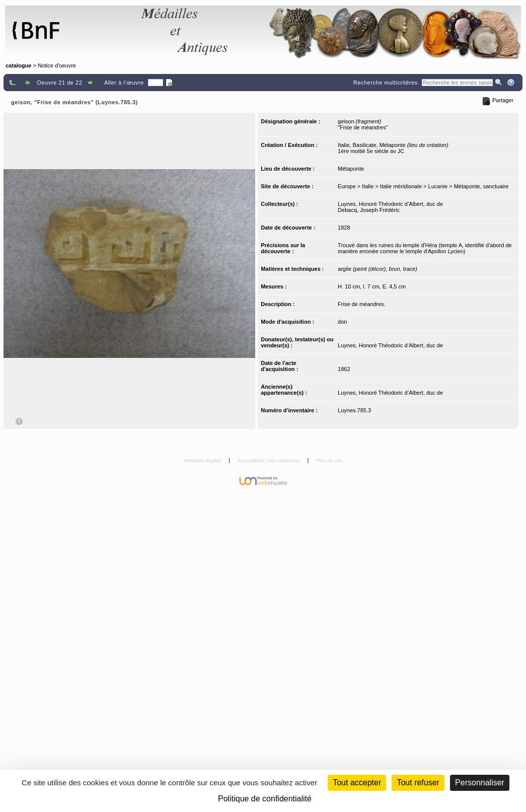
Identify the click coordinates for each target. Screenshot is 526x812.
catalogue (18, 65)
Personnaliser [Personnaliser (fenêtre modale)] (480, 783)
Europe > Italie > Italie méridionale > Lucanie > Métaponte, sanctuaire (423, 186)
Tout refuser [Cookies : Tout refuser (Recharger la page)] (418, 783)
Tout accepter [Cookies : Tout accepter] (357, 783)
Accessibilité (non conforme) (270, 460)
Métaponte (351, 169)
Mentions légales (203, 460)
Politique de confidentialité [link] (265, 799)
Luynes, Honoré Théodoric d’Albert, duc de (390, 204)
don (342, 322)
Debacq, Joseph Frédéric (369, 210)
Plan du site (329, 460)
